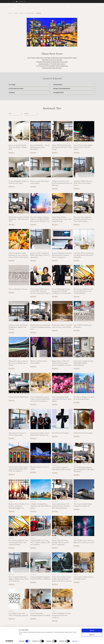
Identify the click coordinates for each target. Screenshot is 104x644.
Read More (12, 153)
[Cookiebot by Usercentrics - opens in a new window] (9, 641)
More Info (75, 641)
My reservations (22, 2)
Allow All (92, 630)
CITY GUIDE (92, 8)
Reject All (92, 635)
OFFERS (68, 8)
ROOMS (48, 8)
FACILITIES (58, 8)
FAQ (83, 8)
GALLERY (76, 8)
